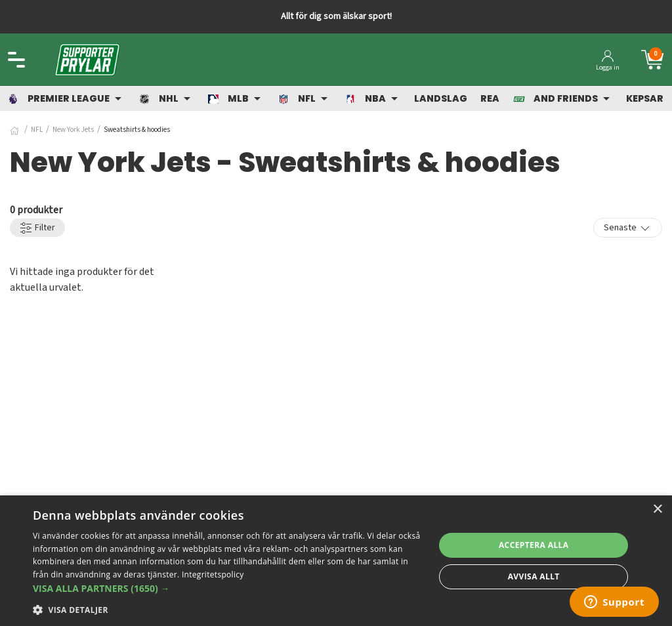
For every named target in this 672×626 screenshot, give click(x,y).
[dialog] (336, 561)
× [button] (657, 510)
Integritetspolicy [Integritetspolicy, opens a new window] (213, 574)
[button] (228, 588)
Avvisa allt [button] (534, 576)
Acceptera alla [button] (534, 545)
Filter (37, 228)
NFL (37, 130)
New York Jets (73, 130)
